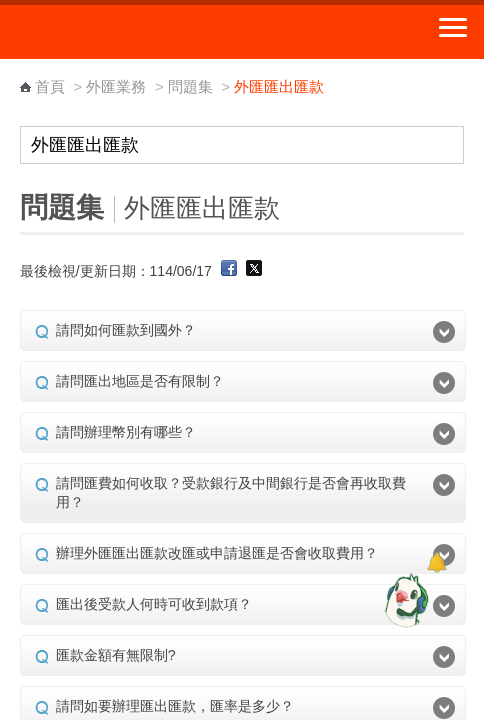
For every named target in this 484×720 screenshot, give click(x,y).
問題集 (190, 86)
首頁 (50, 86)
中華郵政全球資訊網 (125, 32)
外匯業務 (116, 86)
